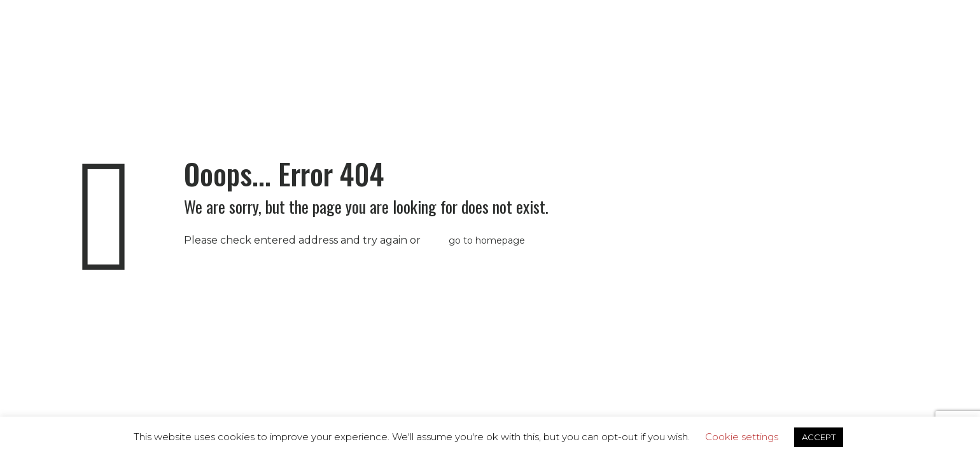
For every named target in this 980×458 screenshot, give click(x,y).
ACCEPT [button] (819, 437)
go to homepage (487, 240)
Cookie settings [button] (742, 437)
